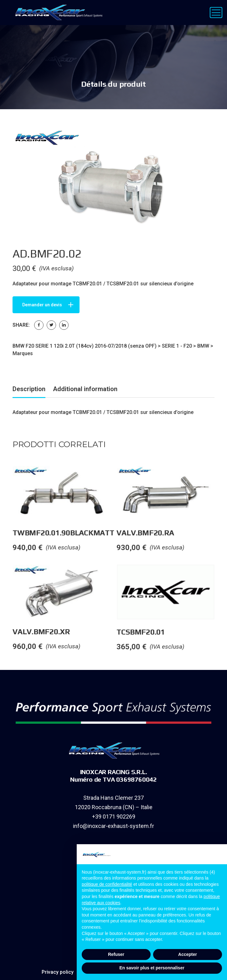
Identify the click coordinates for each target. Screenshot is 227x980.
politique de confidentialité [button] (107, 884)
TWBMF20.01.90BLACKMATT (71, 533)
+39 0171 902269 (114, 817)
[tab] (29, 390)
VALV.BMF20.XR (49, 632)
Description (29, 389)
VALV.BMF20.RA (153, 533)
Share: (21, 325)
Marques (23, 353)
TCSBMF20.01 (148, 632)
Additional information (85, 389)
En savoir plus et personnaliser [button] (152, 968)
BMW (203, 346)
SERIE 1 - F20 (177, 346)
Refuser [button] (116, 954)
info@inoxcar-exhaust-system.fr (113, 826)
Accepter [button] (188, 954)
